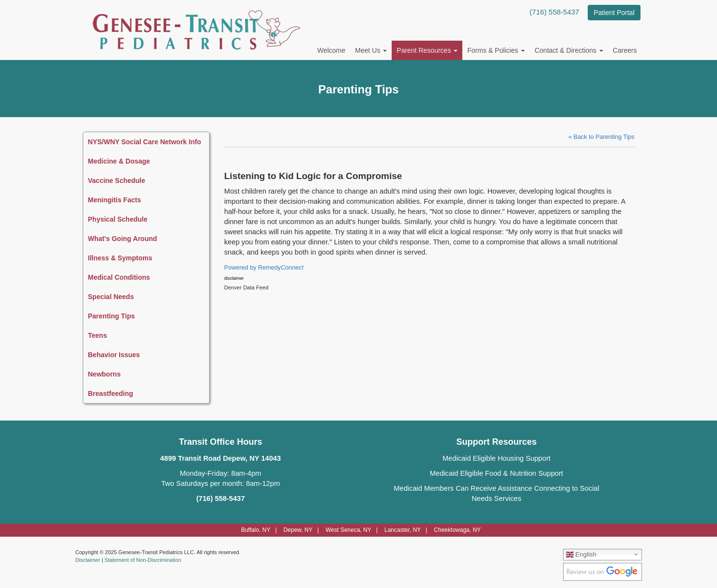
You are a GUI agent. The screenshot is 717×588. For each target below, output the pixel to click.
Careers (625, 50)
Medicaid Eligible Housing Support (496, 458)
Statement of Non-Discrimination (143, 560)
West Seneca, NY (348, 530)
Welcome (331, 50)
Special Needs (111, 297)
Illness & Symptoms (120, 258)
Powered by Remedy (264, 268)
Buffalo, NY (256, 530)
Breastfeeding (111, 393)
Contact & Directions (569, 50)
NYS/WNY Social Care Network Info (145, 142)
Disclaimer (88, 560)
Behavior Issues (114, 355)
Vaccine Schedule (117, 181)
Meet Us (371, 50)
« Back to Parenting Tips (602, 137)
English (581, 554)
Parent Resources (427, 50)
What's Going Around (123, 239)
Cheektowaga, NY (457, 530)
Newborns (105, 374)
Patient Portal (614, 13)
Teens (98, 335)
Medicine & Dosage (119, 161)
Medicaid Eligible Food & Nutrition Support (496, 473)
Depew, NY (298, 530)
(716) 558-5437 (555, 12)
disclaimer (234, 278)
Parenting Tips (112, 316)
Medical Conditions (119, 277)
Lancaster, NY (403, 530)
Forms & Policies (496, 50)
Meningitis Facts (115, 200)
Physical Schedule (118, 219)
